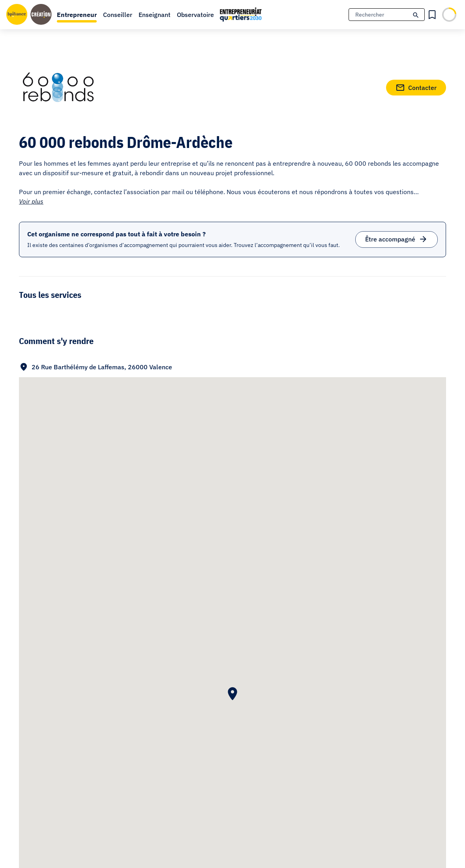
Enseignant (155, 15)
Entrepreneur (77, 15)
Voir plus (31, 201)
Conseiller (118, 15)
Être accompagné (397, 238)
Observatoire (195, 15)
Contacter (416, 86)
